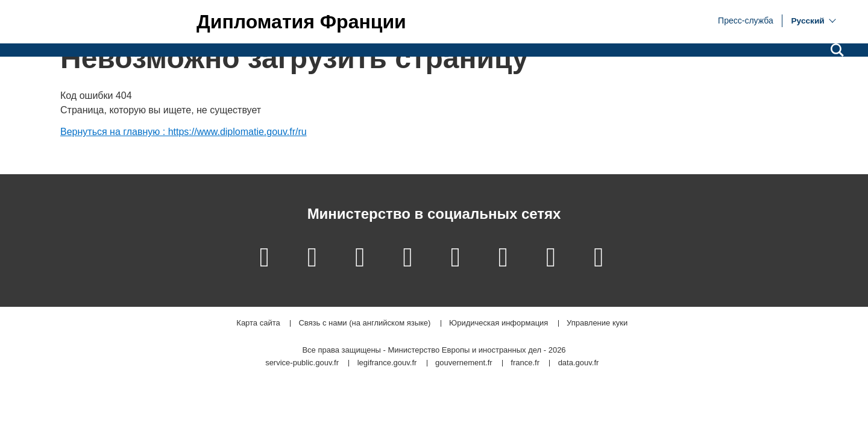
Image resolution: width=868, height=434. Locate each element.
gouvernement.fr (464, 363)
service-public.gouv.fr (302, 363)
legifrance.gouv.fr (387, 363)
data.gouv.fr (579, 363)
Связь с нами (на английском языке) (364, 323)
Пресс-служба (746, 20)
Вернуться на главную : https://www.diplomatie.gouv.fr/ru (184, 132)
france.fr (525, 363)
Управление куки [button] (597, 323)
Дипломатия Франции (301, 22)
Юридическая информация (498, 323)
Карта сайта (258, 323)
